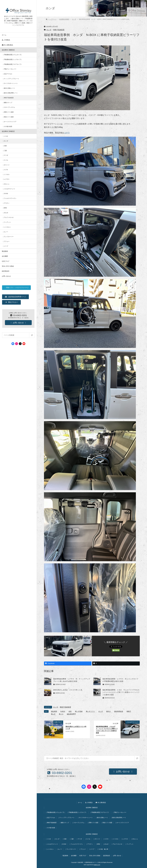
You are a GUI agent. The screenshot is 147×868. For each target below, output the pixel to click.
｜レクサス (6, 179)
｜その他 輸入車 (103, 849)
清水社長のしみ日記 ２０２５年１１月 (68, 690)
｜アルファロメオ (8, 217)
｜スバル (5, 160)
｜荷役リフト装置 (8, 117)
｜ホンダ (5, 141)
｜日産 (5, 146)
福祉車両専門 (71, 714)
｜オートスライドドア (9, 122)
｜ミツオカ (6, 174)
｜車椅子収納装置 (8, 98)
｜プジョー (6, 241)
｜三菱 (5, 151)
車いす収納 (79, 711)
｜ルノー (5, 232)
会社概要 (5, 256)
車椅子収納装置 (59, 30)
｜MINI (5, 208)
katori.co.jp (97, 865)
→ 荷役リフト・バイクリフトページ (16, 288)
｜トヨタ (5, 136)
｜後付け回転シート (9, 88)
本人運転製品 (7, 45)
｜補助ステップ (7, 103)
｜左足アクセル (7, 74)
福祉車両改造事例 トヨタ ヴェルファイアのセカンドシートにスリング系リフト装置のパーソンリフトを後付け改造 (121, 692)
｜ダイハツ (6, 165)
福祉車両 (54, 711)
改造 (70, 711)
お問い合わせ (6, 276)
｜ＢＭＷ (5, 194)
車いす (53, 714)
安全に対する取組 (8, 266)
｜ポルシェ (6, 184)
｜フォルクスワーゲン (9, 198)
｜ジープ (5, 246)
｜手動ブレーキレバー (9, 69)
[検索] (32, 335)
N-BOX (63, 711)
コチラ (67, 133)
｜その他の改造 (7, 126)
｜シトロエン (7, 227)
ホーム (4, 35)
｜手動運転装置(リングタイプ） (12, 59)
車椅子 (129, 711)
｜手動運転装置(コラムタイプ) (12, 55)
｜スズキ (5, 170)
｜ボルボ (5, 213)
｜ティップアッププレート (11, 79)
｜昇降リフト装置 (8, 112)
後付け (108, 711)
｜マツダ (5, 155)
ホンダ (49, 30)
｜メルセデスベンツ (9, 189)
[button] (15, 297)
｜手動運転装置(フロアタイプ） (12, 64)
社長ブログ (6, 261)
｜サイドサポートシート (10, 83)
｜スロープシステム (9, 107)
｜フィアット (7, 222)
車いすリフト (90, 711)
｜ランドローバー (8, 237)
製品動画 (5, 251)
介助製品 (6, 40)
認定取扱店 (6, 271)
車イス (61, 714)
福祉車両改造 (119, 711)
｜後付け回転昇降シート (10, 93)
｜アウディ (6, 203)
